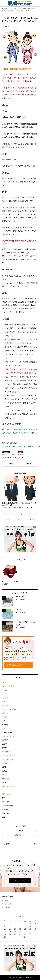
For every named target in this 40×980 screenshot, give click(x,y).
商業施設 (5, 740)
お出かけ (5, 682)
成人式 (12, 458)
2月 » (24, 937)
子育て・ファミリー (9, 755)
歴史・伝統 (6, 779)
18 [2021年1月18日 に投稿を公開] (5, 932)
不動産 (4, 717)
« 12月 (4, 937)
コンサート (6, 705)
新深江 (4, 767)
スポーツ (5, 713)
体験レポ (5, 725)
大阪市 (4, 744)
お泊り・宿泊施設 (8, 686)
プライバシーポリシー (9, 904)
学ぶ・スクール (7, 759)
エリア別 (5, 698)
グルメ (4, 701)
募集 (4, 729)
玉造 (4, 790)
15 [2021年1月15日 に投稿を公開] (25, 929)
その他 (4, 690)
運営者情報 (5, 901)
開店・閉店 (6, 813)
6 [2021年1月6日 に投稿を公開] (15, 926)
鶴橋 (4, 817)
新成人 (17, 458)
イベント (7, 455)
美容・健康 (6, 802)
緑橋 (4, 798)
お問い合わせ (6, 907)
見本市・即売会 (7, 806)
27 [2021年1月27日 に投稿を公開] (15, 934)
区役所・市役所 (15, 455)
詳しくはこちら (20, 881)
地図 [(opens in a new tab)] (33, 166)
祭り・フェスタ (7, 794)
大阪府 (4, 748)
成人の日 (7, 458)
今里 (4, 721)
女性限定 (5, 752)
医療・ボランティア (9, 736)
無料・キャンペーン (9, 786)
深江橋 (4, 782)
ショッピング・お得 (9, 709)
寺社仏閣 (5, 763)
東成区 (22, 455)
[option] (20, 492)
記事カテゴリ (7, 809)
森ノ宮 (4, 775)
